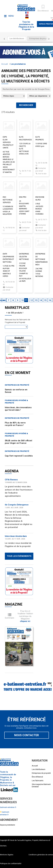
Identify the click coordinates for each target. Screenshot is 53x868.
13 (36, 300)
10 (22, 300)
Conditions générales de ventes (41, 855)
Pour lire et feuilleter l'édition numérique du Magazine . (25, 616)
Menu (9, 16)
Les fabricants (38, 781)
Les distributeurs (17, 39)
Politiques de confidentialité (11, 864)
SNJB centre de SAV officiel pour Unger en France (18, 442)
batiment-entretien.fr (8, 807)
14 (41, 300)
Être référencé (37, 777)
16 (50, 300)
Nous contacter (27, 735)
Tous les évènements (19, 556)
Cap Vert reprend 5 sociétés (19, 456)
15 (45, 300)
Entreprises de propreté (40, 39)
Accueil (5, 64)
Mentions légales (7, 855)
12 (32, 300)
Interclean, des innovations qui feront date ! (18, 409)
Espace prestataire (7, 825)
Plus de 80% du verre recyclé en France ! (15, 424)
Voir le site (42, 174)
